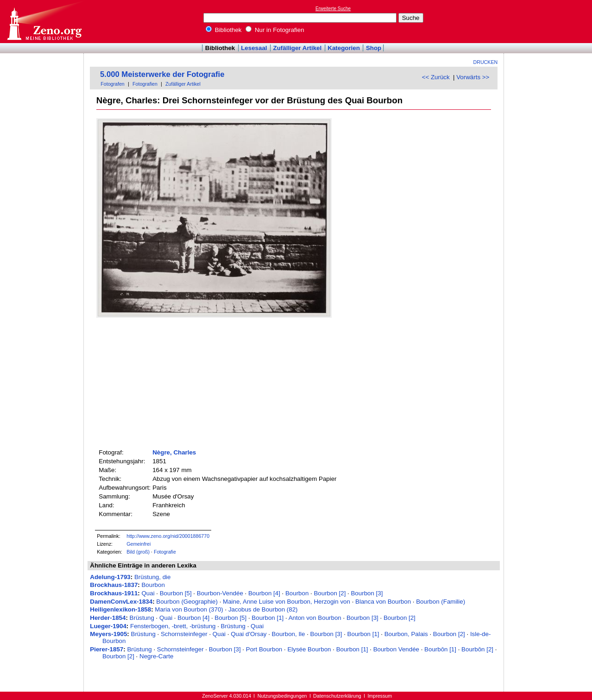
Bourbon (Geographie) (187, 602)
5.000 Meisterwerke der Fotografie (162, 74)
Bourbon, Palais (406, 634)
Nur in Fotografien (275, 30)
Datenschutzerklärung (337, 696)
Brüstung (142, 618)
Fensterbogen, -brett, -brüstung (173, 626)
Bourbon (153, 585)
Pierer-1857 (107, 649)
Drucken (486, 62)
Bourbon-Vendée (220, 593)
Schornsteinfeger (184, 634)
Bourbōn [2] (477, 649)
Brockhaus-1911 (114, 593)
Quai (148, 593)
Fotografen (113, 84)
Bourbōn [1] (440, 649)
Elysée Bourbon (309, 649)
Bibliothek (224, 30)
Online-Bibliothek (44, 22)
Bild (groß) (138, 552)
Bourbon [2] (330, 593)
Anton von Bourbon (315, 618)
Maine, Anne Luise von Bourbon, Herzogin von (287, 602)
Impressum (380, 696)
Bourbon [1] (268, 618)
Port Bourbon (264, 649)
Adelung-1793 (110, 577)
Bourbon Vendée (396, 649)
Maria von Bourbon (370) (189, 609)
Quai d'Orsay (249, 634)
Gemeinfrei (139, 544)
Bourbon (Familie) (441, 602)
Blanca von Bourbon (383, 602)
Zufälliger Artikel (298, 48)
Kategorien (344, 48)
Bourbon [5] (176, 593)
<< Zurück (436, 77)
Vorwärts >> (473, 77)
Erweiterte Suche (333, 9)
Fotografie (165, 552)
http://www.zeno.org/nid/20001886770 (168, 536)
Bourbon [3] (367, 593)
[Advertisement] (549, 21)
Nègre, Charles (174, 452)
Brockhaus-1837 (114, 585)
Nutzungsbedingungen (282, 696)
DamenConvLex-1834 (121, 602)
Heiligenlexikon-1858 (120, 609)
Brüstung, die (153, 577)
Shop (374, 48)
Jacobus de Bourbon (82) (263, 609)
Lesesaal (254, 48)
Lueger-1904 (108, 626)
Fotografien (145, 84)
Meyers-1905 (108, 634)
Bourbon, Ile (289, 634)
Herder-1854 (108, 618)
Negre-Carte (156, 656)
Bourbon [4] (264, 593)
